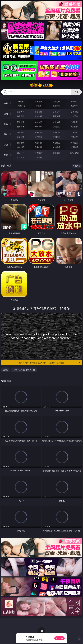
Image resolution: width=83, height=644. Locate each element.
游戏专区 (74, 102)
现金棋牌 (56, 106)
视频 (6, 114)
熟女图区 (56, 137)
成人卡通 (56, 122)
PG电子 (21, 102)
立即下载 (59, 638)
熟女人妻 (21, 116)
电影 (6, 124)
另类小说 (38, 147)
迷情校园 (21, 147)
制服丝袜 (21, 127)
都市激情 (21, 143)
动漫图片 (74, 132)
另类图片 (74, 137)
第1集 (5, 370)
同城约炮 (21, 153)
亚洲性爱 (21, 122)
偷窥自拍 (21, 132)
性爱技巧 (74, 147)
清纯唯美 (38, 137)
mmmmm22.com (42, 85)
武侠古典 (74, 143)
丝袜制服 (38, 116)
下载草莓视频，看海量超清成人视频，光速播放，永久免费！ (49, 363)
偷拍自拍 (38, 122)
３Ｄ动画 (74, 112)
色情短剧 (38, 157)
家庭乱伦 (38, 143)
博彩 (6, 103)
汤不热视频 (74, 153)
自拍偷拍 (38, 112)
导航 (6, 155)
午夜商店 (38, 153)
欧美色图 (56, 132)
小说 (6, 145)
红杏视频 (21, 157)
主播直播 (56, 116)
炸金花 (38, 106)
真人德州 (38, 102)
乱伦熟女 (56, 127)
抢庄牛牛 (74, 106)
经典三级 (38, 127)
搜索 (77, 92)
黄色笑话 (56, 147)
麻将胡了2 (21, 106)
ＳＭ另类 (74, 116)
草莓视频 (56, 153)
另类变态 (74, 127)
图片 (6, 134)
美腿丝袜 (21, 137)
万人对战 (56, 102)
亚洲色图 (38, 132)
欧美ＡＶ (56, 112)
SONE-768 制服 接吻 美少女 (24, 370)
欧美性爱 (74, 122)
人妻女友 (56, 143)
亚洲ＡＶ (21, 112)
